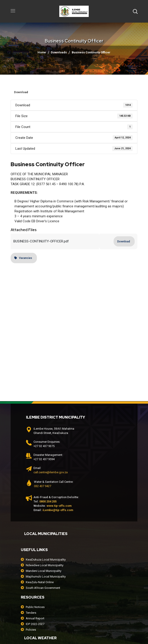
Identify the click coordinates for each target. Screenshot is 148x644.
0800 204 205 (48, 501)
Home (42, 52)
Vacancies (23, 258)
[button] (135, 11)
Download (21, 92)
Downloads (59, 52)
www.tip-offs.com (59, 506)
